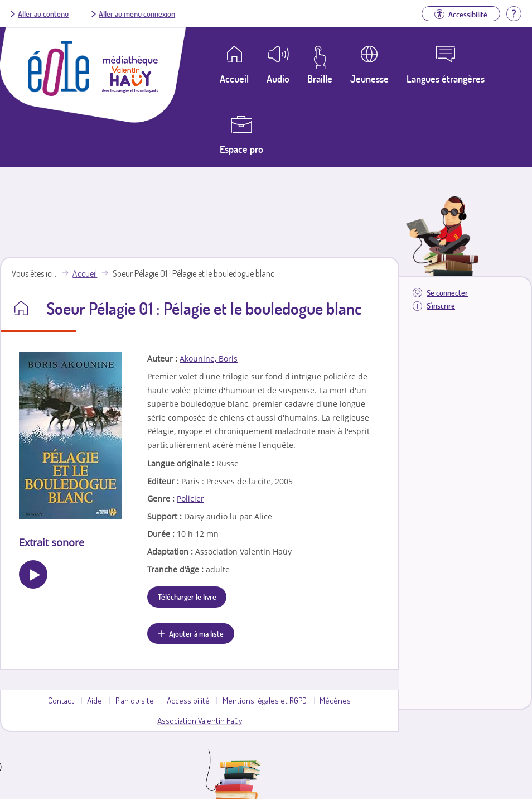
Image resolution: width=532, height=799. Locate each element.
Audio (278, 79)
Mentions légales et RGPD (265, 700)
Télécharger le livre (187, 596)
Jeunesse (369, 79)
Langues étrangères (446, 79)
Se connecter (447, 293)
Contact (61, 700)
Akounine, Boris (209, 358)
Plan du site (135, 700)
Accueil (85, 273)
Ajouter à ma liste (196, 633)
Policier (190, 499)
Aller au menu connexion (137, 13)
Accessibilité (188, 700)
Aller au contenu (43, 13)
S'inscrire (441, 305)
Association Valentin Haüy (200, 720)
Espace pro (241, 149)
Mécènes (335, 700)
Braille (320, 79)
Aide (95, 700)
